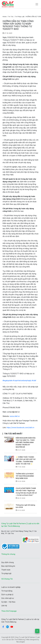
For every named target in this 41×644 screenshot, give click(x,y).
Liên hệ (4, 606)
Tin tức (11, 17)
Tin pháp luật (20, 17)
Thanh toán (6, 570)
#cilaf (34, 380)
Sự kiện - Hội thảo (8, 602)
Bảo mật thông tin (8, 566)
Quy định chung (7, 562)
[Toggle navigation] (37, 4)
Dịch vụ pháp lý (7, 594)
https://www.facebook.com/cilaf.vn (20, 427)
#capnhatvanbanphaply (22, 380)
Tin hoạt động (7, 591)
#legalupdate (8, 380)
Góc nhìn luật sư (8, 598)
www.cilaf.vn (15, 416)
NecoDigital (21, 642)
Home (5, 17)
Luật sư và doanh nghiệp (11, 587)
